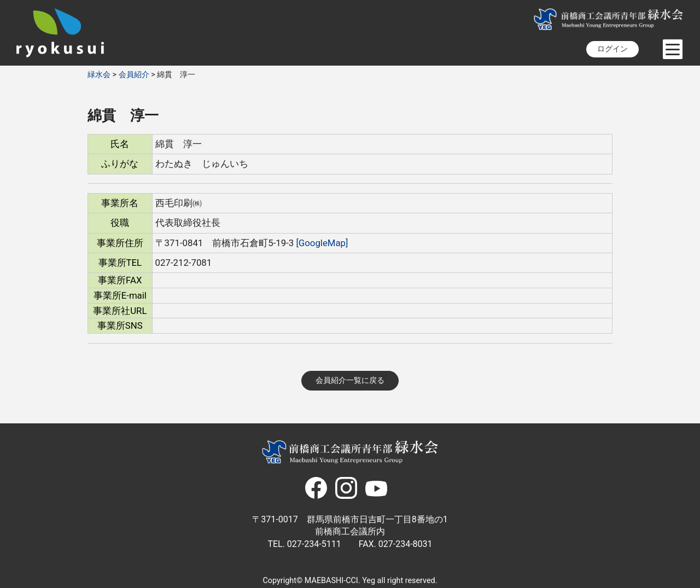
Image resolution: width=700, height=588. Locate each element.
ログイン (612, 49)
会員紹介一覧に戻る (350, 380)
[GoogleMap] (322, 243)
